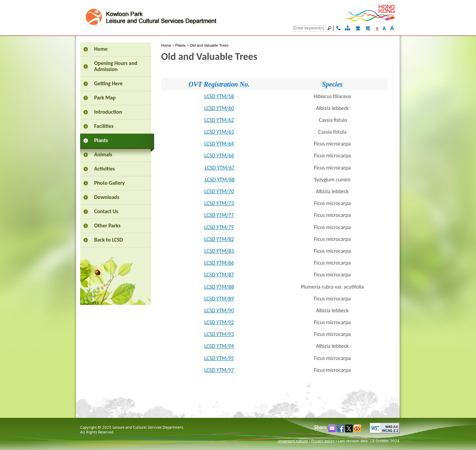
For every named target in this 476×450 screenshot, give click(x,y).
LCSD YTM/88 (219, 287)
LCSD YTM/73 (219, 203)
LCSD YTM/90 (219, 310)
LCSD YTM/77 (219, 215)
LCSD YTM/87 (219, 275)
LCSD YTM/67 (219, 168)
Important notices (293, 441)
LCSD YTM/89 (219, 299)
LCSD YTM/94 (219, 346)
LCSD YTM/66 (219, 155)
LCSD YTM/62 (219, 120)
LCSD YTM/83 (219, 251)
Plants (180, 45)
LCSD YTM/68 (219, 179)
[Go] (330, 28)
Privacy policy (323, 441)
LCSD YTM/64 (219, 144)
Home (166, 45)
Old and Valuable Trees (209, 45)
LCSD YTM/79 (219, 227)
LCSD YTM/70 (219, 191)
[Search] (310, 28)
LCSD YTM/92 (219, 322)
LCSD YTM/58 (219, 96)
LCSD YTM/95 (219, 358)
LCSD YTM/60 (219, 108)
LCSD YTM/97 (219, 370)
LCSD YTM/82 (219, 239)
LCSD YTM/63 (219, 132)
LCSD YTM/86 (219, 263)
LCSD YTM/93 (219, 334)
